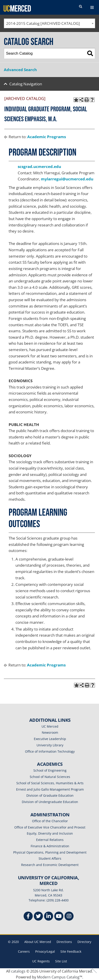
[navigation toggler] (92, 7)
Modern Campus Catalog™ (60, 977)
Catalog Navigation (26, 84)
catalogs (18, 971)
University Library (50, 745)
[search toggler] (81, 7)
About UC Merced (38, 942)
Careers (24, 951)
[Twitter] (38, 917)
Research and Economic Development (50, 865)
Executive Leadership (50, 739)
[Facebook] (28, 917)
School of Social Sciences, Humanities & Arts (50, 783)
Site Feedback (71, 951)
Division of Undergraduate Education (50, 802)
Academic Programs (47, 137)
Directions (64, 942)
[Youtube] (59, 917)
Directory (84, 942)
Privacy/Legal (45, 951)
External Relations (50, 840)
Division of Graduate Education (50, 795)
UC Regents (41, 961)
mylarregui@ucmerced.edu (67, 179)
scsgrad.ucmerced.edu (39, 166)
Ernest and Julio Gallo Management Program (50, 789)
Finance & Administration (50, 846)
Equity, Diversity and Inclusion (50, 833)
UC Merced (50, 726)
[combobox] (49, 23)
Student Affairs (50, 858)
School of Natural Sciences (50, 777)
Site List (61, 961)
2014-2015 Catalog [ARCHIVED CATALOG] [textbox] (43, 23)
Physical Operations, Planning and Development (50, 852)
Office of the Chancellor (50, 821)
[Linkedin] (49, 917)
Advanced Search (20, 70)
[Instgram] (69, 917)
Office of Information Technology (50, 751)
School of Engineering (50, 770)
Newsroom (50, 732)
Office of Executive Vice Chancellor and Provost (50, 827)
